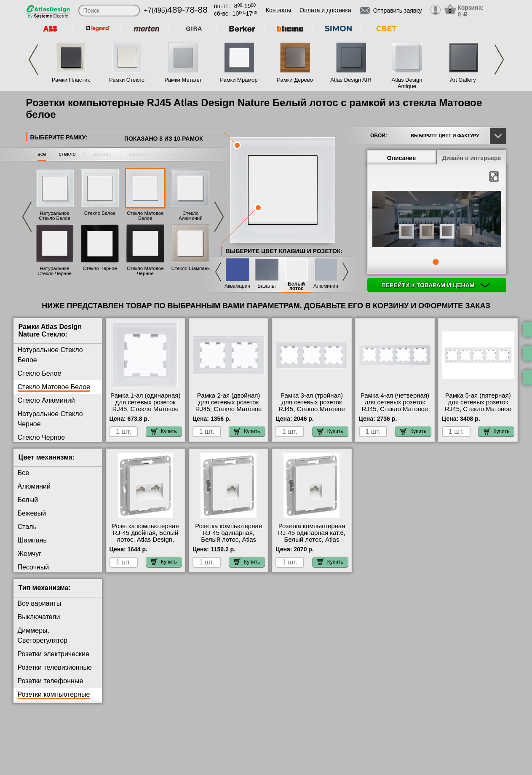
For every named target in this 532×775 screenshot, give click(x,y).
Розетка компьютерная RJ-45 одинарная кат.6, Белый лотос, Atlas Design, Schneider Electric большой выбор (311, 540)
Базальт (267, 286)
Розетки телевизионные (55, 667)
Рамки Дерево (295, 80)
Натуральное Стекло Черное (55, 271)
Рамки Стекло (127, 80)
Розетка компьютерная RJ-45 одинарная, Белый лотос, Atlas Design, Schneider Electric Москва (229, 540)
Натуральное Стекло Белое (55, 216)
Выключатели (39, 617)
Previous (33, 60)
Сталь (27, 527)
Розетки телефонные (51, 681)
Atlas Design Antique (407, 83)
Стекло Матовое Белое (145, 216)
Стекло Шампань (191, 268)
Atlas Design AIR (351, 80)
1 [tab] (436, 262)
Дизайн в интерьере (472, 158)
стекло (67, 154)
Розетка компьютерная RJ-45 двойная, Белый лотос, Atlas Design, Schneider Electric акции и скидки (146, 540)
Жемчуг (30, 554)
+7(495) (176, 10)
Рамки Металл (183, 80)
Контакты (278, 10)
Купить (164, 431)
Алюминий (326, 286)
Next (499, 60)
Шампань (32, 540)
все (42, 154)
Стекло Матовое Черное (145, 271)
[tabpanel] (437, 220)
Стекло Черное (100, 268)
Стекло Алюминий (190, 216)
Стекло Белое (100, 213)
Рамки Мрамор (239, 80)
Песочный (33, 567)
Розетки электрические (53, 654)
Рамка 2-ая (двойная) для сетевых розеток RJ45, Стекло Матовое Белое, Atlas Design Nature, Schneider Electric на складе (229, 412)
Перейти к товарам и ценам (436, 285)
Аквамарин (237, 286)
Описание (402, 158)
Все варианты (40, 603)
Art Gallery (463, 80)
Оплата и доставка (325, 10)
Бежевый (32, 513)
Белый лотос (296, 286)
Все (24, 473)
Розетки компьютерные (54, 694)
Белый (28, 500)
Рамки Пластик (71, 80)
